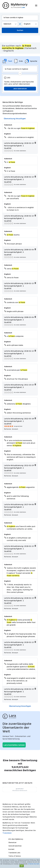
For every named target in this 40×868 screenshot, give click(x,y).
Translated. (7, 833)
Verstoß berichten (15, 846)
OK (22, 866)
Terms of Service (15, 856)
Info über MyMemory (16, 839)
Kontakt (11, 849)
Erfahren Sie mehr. (34, 864)
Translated (14, 853)
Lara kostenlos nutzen (14, 745)
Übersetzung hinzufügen (15, 118)
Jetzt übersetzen (20, 89)
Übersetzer (12, 842)
